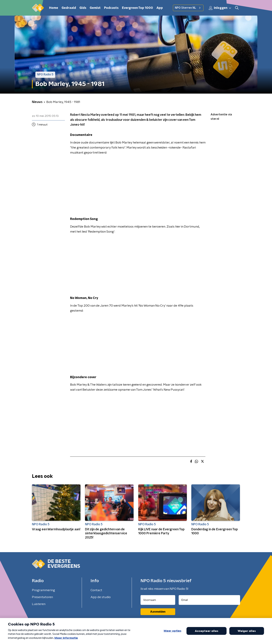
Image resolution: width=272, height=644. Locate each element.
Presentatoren (42, 597)
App (160, 8)
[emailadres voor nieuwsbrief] (209, 600)
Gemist (95, 8)
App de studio (101, 597)
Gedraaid (69, 8)
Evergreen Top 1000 (137, 8)
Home (54, 8)
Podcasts (111, 8)
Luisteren (39, 604)
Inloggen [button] (220, 8)
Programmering (43, 590)
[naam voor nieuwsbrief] (158, 600)
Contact (96, 590)
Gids (83, 8)
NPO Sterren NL (188, 8)
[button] (237, 8)
